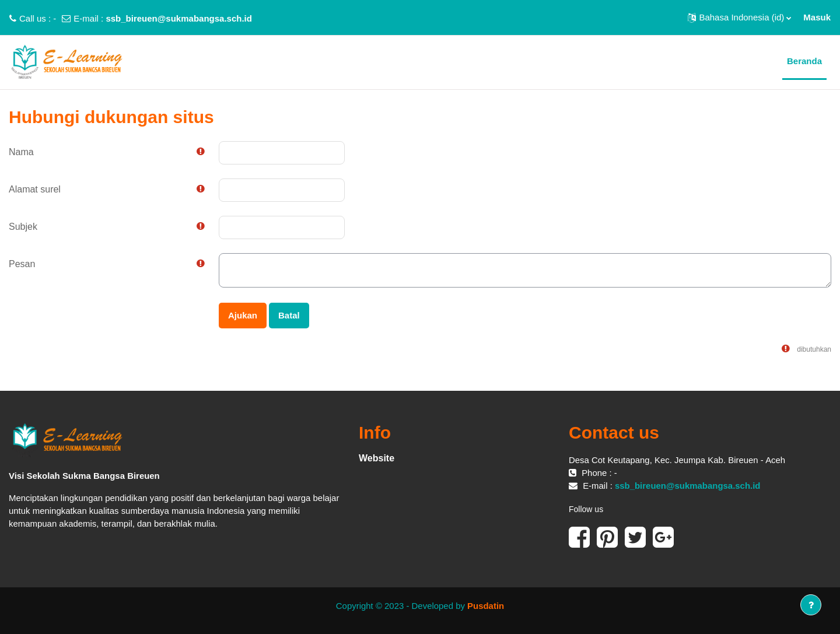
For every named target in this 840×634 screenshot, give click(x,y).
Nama (21, 152)
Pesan (22, 264)
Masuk (817, 17)
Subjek (23, 227)
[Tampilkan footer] (811, 605)
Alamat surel (35, 189)
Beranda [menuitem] (804, 61)
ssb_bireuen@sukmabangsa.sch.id (179, 18)
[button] (739, 17)
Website (377, 458)
